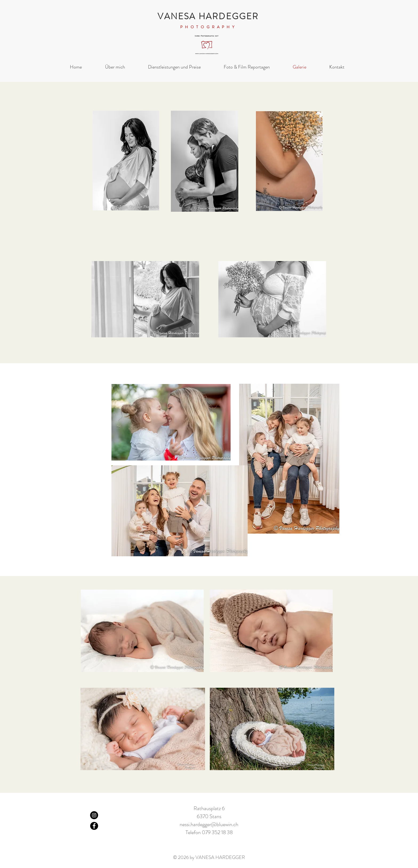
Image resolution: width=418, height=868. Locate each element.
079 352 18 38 (217, 832)
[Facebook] (94, 826)
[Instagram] (94, 815)
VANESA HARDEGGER (208, 16)
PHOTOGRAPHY (209, 27)
